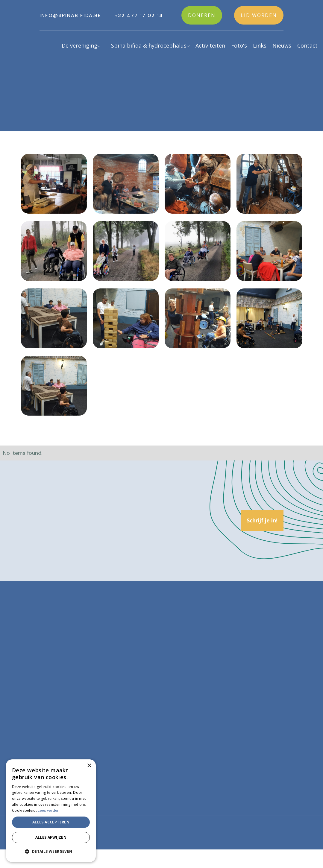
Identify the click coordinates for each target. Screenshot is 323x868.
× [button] (89, 766)
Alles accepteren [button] (51, 822)
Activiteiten (210, 45)
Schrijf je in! (262, 520)
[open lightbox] (54, 184)
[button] (77, 46)
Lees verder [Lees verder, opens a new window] (48, 810)
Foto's (239, 45)
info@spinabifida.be (70, 15)
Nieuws (282, 45)
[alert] (51, 811)
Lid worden (259, 15)
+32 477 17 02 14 (139, 15)
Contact (307, 45)
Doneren (202, 15)
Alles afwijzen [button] (51, 837)
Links (260, 45)
